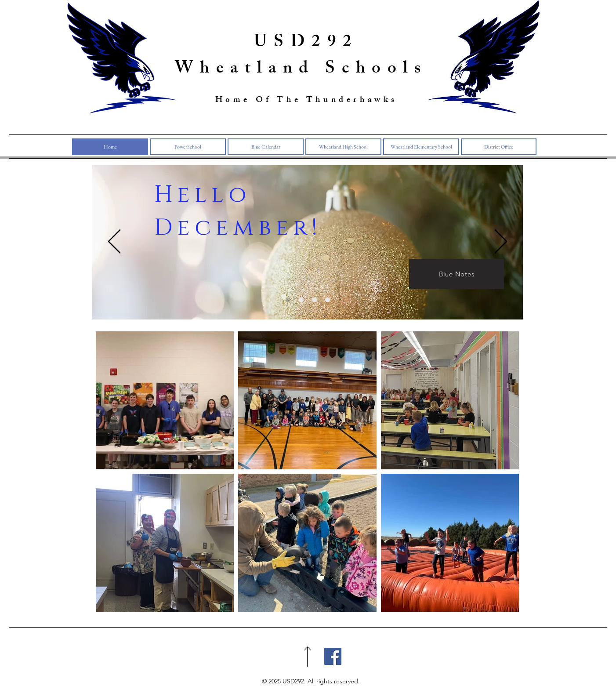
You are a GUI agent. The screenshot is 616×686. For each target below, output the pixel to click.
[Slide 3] (314, 299)
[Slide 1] (288, 299)
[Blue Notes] (457, 274)
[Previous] (114, 242)
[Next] (501, 242)
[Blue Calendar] (301, 299)
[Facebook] (333, 656)
